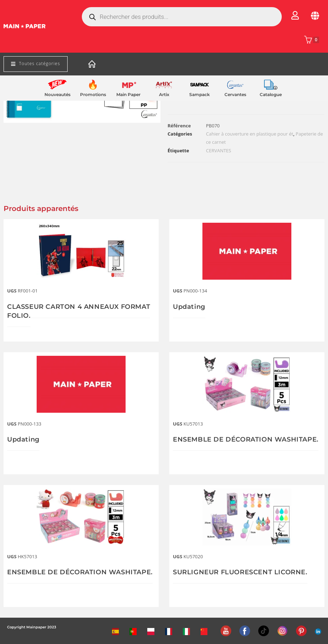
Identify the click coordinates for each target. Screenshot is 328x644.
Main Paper (128, 94)
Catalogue (271, 94)
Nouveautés (57, 94)
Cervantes (235, 94)
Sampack (200, 94)
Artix (164, 94)
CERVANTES (219, 151)
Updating (189, 307)
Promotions (93, 94)
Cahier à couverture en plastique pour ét (250, 134)
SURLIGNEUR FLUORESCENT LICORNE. (240, 572)
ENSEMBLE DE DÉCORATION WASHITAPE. (246, 439)
